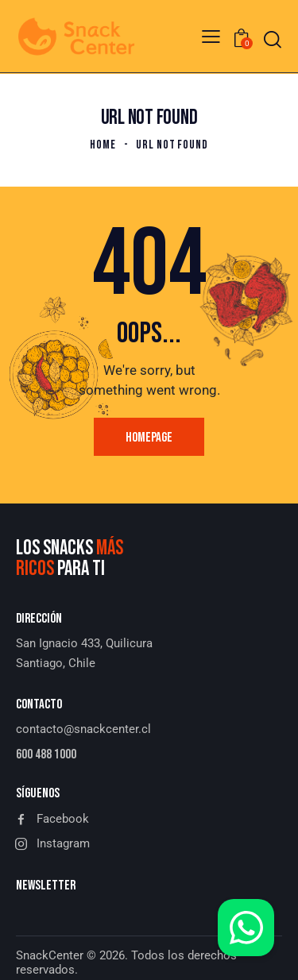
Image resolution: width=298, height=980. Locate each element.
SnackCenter (50, 955)
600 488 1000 (46, 754)
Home (103, 145)
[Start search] (273, 39)
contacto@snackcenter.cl (83, 729)
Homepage (149, 438)
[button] (211, 36)
